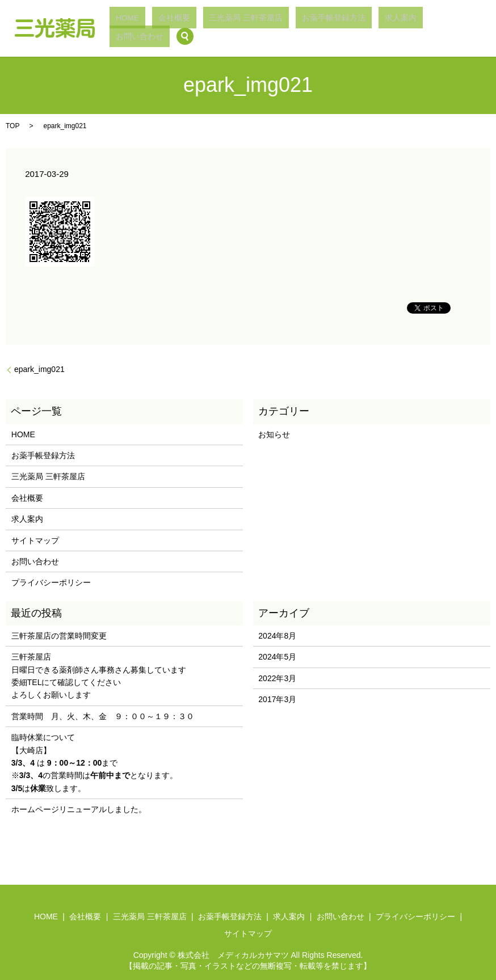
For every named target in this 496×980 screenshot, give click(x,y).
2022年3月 (277, 678)
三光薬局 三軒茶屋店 (279, 28)
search (469, 28)
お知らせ (274, 434)
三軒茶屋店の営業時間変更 (59, 636)
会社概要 (227, 28)
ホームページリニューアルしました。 (79, 809)
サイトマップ (35, 540)
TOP (12, 126)
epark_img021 (39, 369)
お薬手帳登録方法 (345, 28)
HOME (196, 28)
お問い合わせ (434, 28)
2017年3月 (277, 699)
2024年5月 (277, 657)
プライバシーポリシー (51, 582)
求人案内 (393, 28)
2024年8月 (277, 636)
